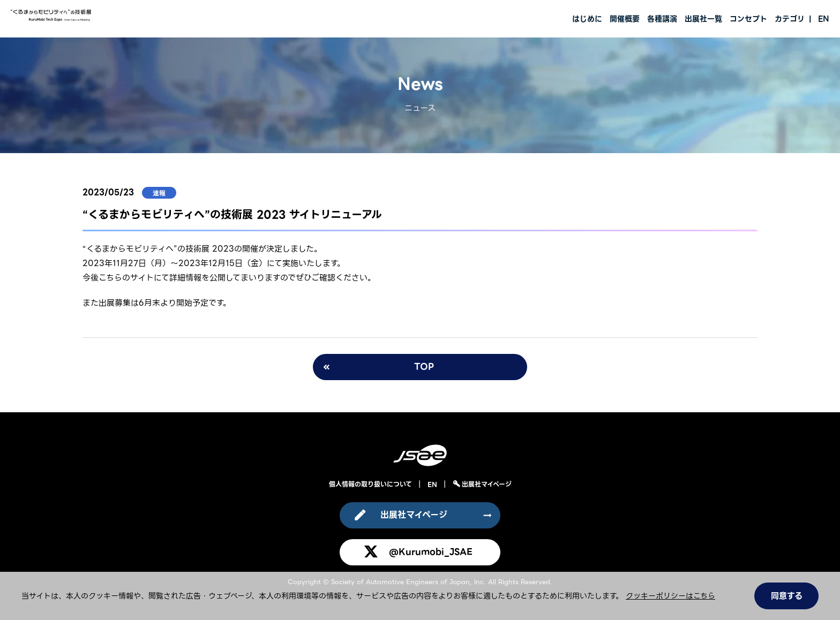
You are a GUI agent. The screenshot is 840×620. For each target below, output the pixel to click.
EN (824, 19)
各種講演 (662, 19)
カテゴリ (790, 19)
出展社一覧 (703, 19)
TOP (424, 366)
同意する (787, 596)
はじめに (587, 19)
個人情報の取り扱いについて (370, 484)
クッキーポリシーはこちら (670, 596)
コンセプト (748, 19)
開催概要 (625, 19)
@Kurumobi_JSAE (431, 552)
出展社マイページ (486, 484)
